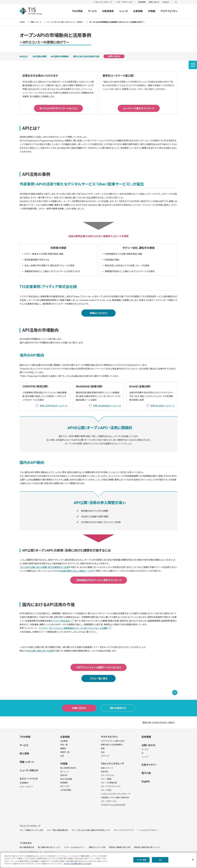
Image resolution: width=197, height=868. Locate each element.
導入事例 (24, 753)
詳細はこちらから (99, 313)
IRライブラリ (65, 786)
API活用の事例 (40, 56)
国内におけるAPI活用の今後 (86, 56)
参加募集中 (24, 783)
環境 (103, 748)
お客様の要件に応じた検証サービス (76, 571)
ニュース (123, 11)
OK (160, 860)
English (166, 2)
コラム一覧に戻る (98, 678)
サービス (92, 11)
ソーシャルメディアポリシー (148, 830)
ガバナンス (105, 756)
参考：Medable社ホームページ (107, 406)
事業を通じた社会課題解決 (112, 745)
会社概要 (64, 741)
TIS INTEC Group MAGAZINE (113, 805)
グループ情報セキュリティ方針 (31, 830)
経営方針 (64, 775)
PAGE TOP (175, 693)
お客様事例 (108, 11)
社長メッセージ (107, 768)
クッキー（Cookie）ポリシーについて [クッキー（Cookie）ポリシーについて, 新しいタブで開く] (78, 864)
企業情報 (138, 11)
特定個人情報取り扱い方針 (120, 847)
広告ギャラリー (149, 765)
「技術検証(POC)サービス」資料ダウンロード (99, 580)
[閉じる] (193, 860)
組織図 (63, 748)
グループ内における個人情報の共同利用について (91, 830)
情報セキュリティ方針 (97, 847)
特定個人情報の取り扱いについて (147, 847)
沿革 (62, 756)
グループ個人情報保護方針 (57, 830)
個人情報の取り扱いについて (49, 847)
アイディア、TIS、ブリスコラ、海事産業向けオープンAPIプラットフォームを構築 (73, 628)
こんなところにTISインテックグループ (115, 794)
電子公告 (146, 773)
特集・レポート (27, 762)
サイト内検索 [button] (176, 2)
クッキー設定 (142, 860)
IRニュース (65, 772)
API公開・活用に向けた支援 (40, 651)
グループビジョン (108, 775)
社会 (103, 752)
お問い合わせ (154, 2)
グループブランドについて (111, 786)
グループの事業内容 (109, 783)
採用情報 (142, 2)
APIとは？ (24, 56)
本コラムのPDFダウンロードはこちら (58, 108)
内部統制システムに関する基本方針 (115, 797)
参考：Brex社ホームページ (163, 406)
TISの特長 (77, 11)
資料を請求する (118, 708)
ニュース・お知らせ (29, 770)
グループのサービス (125, 2)
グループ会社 (106, 790)
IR (142, 753)
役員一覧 (64, 745)
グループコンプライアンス (124, 830)
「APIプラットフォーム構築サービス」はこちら (98, 667)
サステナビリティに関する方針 (113, 741)
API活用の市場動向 (60, 56)
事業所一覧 (65, 752)
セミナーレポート (26, 787)
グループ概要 (106, 779)
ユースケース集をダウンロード (139, 108)
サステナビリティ (169, 11)
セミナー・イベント (29, 778)
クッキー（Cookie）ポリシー (75, 847)
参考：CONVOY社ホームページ (54, 406)
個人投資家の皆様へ (68, 768)
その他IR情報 (66, 790)
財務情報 (64, 783)
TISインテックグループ (103, 2)
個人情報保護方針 (27, 847)
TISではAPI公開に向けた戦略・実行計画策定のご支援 (44, 567)
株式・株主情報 (66, 779)
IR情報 (152, 11)
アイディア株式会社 (61, 621)
